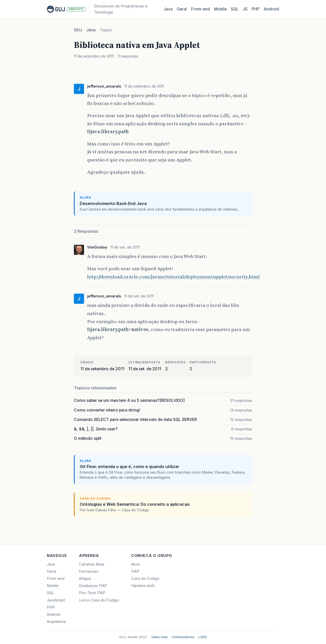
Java (168, 9)
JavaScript (56, 600)
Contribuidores (183, 637)
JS (245, 9)
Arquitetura (56, 622)
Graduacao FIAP (93, 586)
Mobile (220, 9)
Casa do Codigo (145, 579)
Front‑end (200, 9)
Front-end (56, 579)
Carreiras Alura (92, 564)
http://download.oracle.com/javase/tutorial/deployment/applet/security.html (173, 277)
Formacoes (89, 571)
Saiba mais (160, 637)
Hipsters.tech (143, 586)
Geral (182, 9)
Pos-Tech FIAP (92, 593)
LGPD (203, 637)
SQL (235, 9)
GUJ (78, 30)
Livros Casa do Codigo (99, 600)
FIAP (135, 571)
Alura (135, 564)
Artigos (85, 579)
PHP (256, 9)
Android (271, 9)
